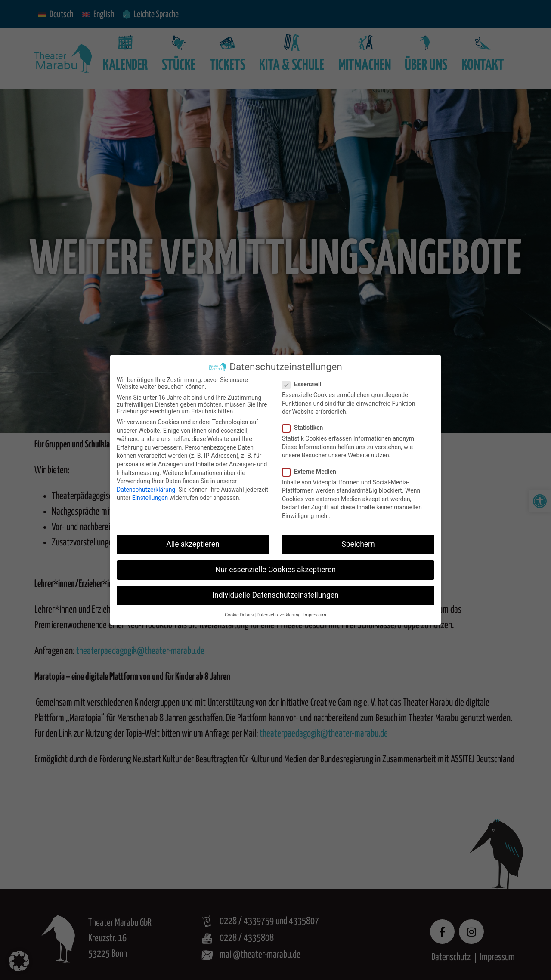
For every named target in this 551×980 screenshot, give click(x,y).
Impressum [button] (315, 615)
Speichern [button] (358, 544)
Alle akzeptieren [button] (193, 544)
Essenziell (304, 384)
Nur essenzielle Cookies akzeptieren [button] (275, 570)
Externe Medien (312, 472)
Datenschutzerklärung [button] (279, 615)
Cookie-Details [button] (239, 615)
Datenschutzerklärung (146, 490)
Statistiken (305, 428)
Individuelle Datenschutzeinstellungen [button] (275, 595)
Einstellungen (150, 498)
